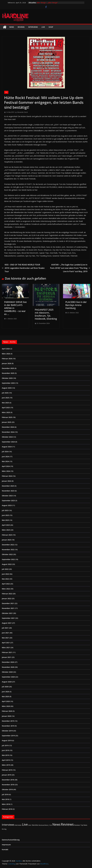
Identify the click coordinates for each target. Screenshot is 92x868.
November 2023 (8, 491)
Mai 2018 (5, 799)
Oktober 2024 (7, 437)
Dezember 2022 (8, 545)
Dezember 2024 (8, 427)
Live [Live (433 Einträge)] (25, 824)
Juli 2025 (5, 393)
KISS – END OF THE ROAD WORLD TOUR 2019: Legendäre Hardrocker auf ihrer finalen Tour (23, 268)
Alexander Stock (22, 112)
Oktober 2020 (7, 672)
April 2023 (6, 525)
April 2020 (6, 701)
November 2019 (8, 726)
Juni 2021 (5, 633)
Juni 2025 (5, 398)
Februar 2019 (7, 770)
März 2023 (6, 530)
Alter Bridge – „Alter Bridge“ (47, 3)
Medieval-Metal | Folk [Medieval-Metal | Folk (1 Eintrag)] (45, 825)
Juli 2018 (5, 794)
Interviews (33, 27)
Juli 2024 (5, 452)
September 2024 (8, 442)
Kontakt (5, 849)
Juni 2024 (5, 457)
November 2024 (8, 432)
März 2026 (6, 354)
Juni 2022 (5, 574)
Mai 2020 (5, 696)
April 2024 (6, 466)
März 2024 (6, 471)
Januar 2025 (7, 422)
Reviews (21, 27)
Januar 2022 (7, 598)
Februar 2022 (7, 594)
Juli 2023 (5, 510)
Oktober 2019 (7, 731)
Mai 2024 (5, 461)
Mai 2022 (5, 579)
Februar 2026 (7, 359)
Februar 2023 (7, 535)
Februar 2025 (7, 417)
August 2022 (7, 564)
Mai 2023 (5, 520)
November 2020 (8, 667)
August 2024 (7, 447)
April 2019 (6, 760)
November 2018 (8, 785)
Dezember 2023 (8, 486)
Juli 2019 (5, 745)
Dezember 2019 (8, 721)
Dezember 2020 (8, 662)
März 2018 (6, 804)
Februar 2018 (7, 809)
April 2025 (6, 408)
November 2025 (8, 373)
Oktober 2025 (7, 378)
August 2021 (7, 623)
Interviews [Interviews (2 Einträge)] (18, 825)
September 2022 (8, 559)
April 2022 (6, 584)
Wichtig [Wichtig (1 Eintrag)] (4, 829)
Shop (51, 27)
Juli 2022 (5, 569)
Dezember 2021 (8, 603)
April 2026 (6, 349)
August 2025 (7, 388)
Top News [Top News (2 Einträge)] (84, 825)
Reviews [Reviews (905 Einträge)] (67, 824)
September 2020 (8, 677)
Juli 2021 (5, 628)
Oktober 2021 (7, 613)
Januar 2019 (7, 775)
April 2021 (6, 643)
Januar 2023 (7, 540)
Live (43, 27)
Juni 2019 (5, 750)
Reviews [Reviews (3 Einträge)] (77, 825)
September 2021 (8, 618)
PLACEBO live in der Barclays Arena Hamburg (76, 305)
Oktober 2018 (7, 789)
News (12, 27)
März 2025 (6, 412)
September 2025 (8, 383)
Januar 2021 (7, 657)
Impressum (6, 845)
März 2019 (6, 765)
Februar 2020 (7, 711)
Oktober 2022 (7, 554)
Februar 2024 (7, 476)
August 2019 (7, 740)
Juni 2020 (5, 692)
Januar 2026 (7, 363)
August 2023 (7, 505)
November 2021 (8, 608)
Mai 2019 (5, 755)
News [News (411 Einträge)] (56, 824)
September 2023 (8, 501)
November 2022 (8, 550)
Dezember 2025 (8, 368)
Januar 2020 (7, 716)
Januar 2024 (7, 481)
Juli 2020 (5, 687)
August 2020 (7, 682)
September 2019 (8, 736)
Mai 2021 (5, 638)
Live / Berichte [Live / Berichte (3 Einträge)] (33, 825)
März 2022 (6, 589)
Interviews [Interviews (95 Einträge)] (8, 825)
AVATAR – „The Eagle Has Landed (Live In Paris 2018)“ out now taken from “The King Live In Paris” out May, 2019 (70, 268)
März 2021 (6, 647)
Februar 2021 (7, 652)
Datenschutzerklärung (11, 840)
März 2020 (6, 706)
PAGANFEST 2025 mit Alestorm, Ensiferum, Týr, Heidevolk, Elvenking (46, 314)
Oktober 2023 (7, 496)
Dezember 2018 (8, 780)
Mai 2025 (5, 403)
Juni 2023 (5, 515)
